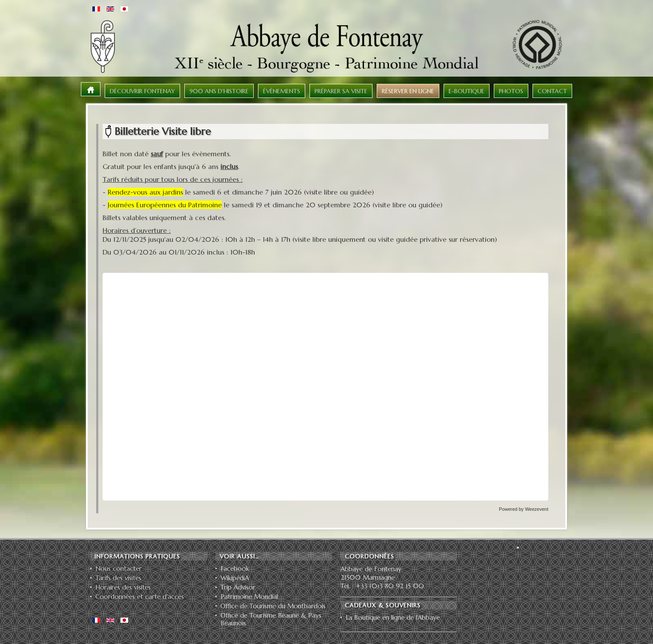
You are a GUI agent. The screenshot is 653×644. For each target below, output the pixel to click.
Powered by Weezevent (524, 509)
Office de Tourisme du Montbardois (273, 606)
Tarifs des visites (118, 578)
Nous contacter (119, 569)
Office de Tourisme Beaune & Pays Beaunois (271, 619)
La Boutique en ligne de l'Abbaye (393, 618)
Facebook (235, 569)
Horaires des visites (123, 587)
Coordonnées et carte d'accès (140, 597)
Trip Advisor (238, 587)
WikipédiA (235, 578)
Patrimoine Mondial (249, 597)
